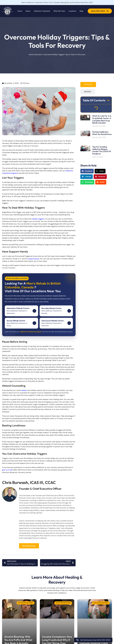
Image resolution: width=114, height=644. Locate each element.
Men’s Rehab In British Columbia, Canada (33, 285)
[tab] (88, 85)
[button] (108, 100)
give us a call (7, 470)
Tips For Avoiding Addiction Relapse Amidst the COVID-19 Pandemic (102, 150)
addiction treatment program (31, 332)
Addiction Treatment (42, 11)
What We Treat (59, 11)
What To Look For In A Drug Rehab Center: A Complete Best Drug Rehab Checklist (102, 119)
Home (20, 11)
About (28, 11)
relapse (24, 390)
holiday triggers (38, 219)
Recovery (38, 55)
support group (34, 259)
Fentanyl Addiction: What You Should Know (102, 133)
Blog (81, 11)
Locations (72, 11)
